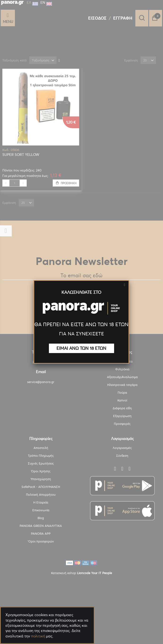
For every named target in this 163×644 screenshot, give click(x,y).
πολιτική (38, 636)
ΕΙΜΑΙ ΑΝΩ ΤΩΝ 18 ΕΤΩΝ (81, 348)
